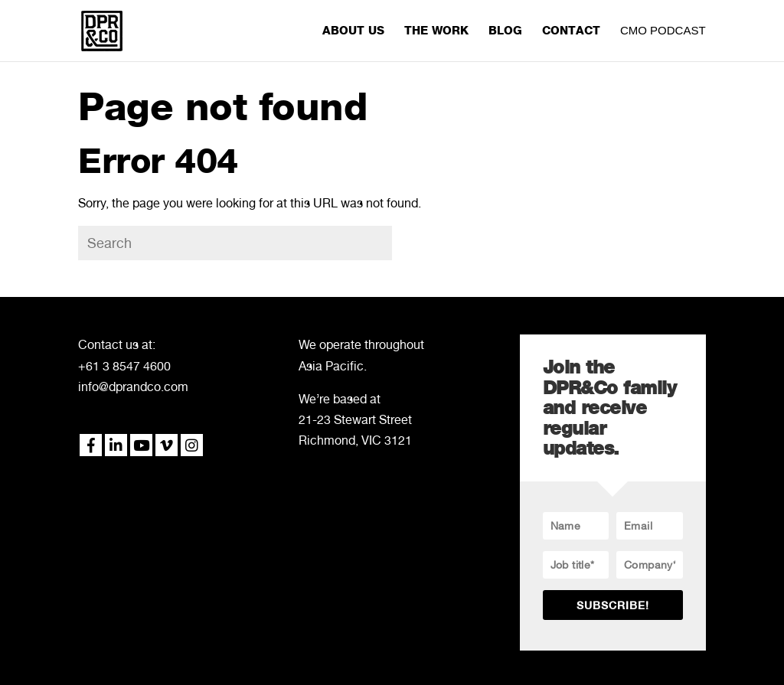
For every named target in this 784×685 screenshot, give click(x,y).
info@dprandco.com (133, 387)
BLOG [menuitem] (505, 31)
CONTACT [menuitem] (571, 31)
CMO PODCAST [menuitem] (663, 31)
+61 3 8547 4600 (124, 366)
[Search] (235, 243)
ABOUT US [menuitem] (353, 31)
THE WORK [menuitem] (436, 31)
